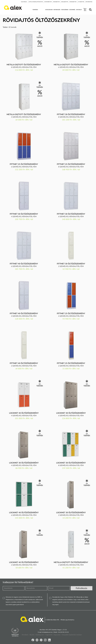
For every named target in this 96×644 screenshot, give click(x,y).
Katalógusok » (40, 635)
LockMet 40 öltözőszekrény (24, 413)
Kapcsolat (57, 635)
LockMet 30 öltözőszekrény (71, 413)
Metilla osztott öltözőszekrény (24, 65)
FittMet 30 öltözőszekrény (71, 114)
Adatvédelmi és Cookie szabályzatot (25, 600)
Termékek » (25, 635)
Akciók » (32, 635)
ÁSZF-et (40, 597)
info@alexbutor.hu (47, 632)
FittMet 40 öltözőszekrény (24, 264)
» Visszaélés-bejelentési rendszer (71, 635)
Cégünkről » (49, 635)
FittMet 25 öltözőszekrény (24, 164)
